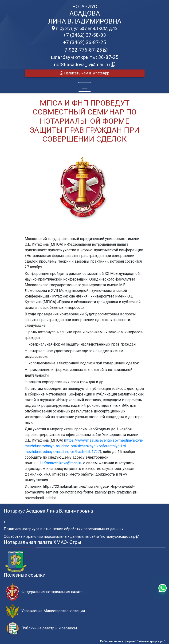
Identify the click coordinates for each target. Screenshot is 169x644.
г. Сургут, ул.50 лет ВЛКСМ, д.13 (85, 29)
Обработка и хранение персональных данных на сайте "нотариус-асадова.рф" (72, 536)
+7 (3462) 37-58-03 (85, 35)
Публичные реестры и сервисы (42, 628)
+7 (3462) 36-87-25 (85, 42)
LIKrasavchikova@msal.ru (61, 463)
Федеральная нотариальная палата (44, 592)
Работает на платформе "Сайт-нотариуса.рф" (133, 641)
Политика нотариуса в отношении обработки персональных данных (64, 529)
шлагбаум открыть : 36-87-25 (85, 57)
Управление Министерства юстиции (45, 611)
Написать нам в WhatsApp (85, 73)
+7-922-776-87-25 (84, 50)
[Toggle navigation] (85, 87)
